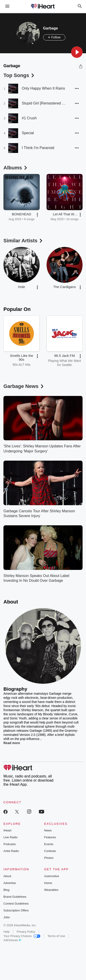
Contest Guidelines (16, 904)
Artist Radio (11, 851)
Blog (6, 890)
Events (49, 844)
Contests (50, 851)
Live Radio (10, 837)
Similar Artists (23, 241)
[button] (77, 52)
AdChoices (12, 940)
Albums (16, 168)
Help (7, 932)
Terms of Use (56, 936)
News (48, 830)
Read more (12, 743)
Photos (49, 858)
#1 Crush (29, 118)
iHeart (7, 830)
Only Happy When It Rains (43, 88)
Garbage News (24, 386)
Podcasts (10, 844)
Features (50, 837)
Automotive (52, 876)
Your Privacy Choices (22, 936)
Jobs (7, 917)
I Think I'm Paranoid (38, 148)
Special (28, 133)
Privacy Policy (26, 932)
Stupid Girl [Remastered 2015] (45, 103)
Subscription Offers (16, 910)
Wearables (51, 890)
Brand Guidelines (15, 897)
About (7, 876)
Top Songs (19, 75)
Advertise (10, 883)
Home (48, 883)
